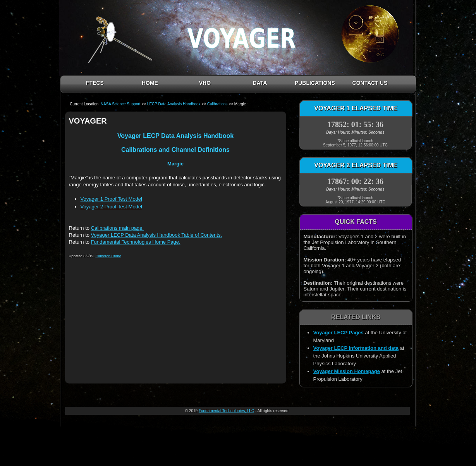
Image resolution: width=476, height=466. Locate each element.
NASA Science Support (121, 104)
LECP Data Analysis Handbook (174, 104)
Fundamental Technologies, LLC (226, 411)
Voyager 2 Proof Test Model (111, 207)
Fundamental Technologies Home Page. (136, 242)
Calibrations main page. (118, 228)
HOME (150, 83)
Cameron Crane (108, 256)
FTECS (95, 83)
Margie (175, 164)
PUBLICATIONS (315, 83)
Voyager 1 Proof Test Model (111, 199)
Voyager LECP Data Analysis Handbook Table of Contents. (156, 235)
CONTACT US (370, 83)
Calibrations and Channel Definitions (175, 150)
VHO (205, 83)
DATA (260, 83)
